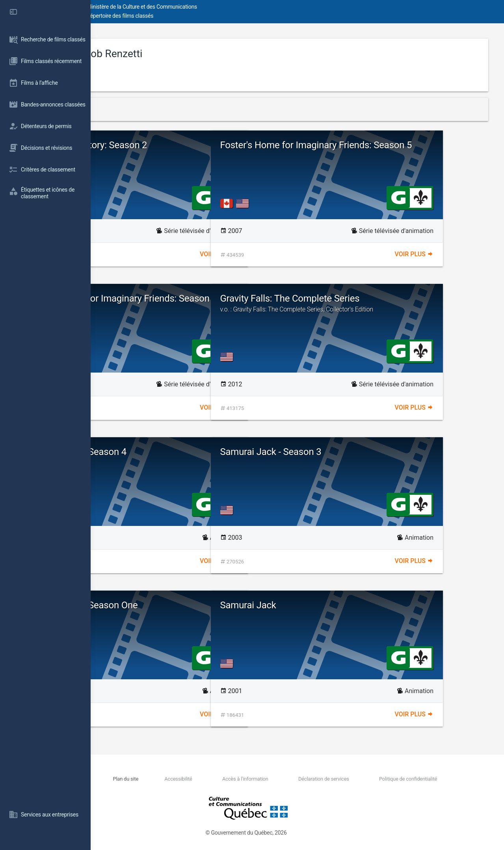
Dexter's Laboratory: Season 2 (177, 145)
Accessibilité (231, 779)
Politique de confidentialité (417, 779)
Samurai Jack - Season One (172, 605)
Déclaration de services (347, 779)
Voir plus (264, 254)
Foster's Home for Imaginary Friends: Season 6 (192, 304)
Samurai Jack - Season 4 (166, 452)
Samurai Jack (339, 605)
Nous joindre (158, 779)
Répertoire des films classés (211, 16)
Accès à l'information (284, 779)
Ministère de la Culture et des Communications (232, 7)
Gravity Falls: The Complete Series (395, 303)
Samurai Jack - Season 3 (362, 452)
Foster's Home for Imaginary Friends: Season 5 (387, 150)
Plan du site (193, 779)
